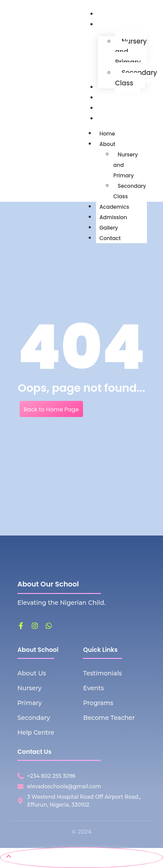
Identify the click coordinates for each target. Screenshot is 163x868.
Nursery (30, 688)
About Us (32, 673)
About (111, 144)
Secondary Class (130, 191)
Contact (110, 238)
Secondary (34, 718)
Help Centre (36, 732)
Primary (30, 703)
